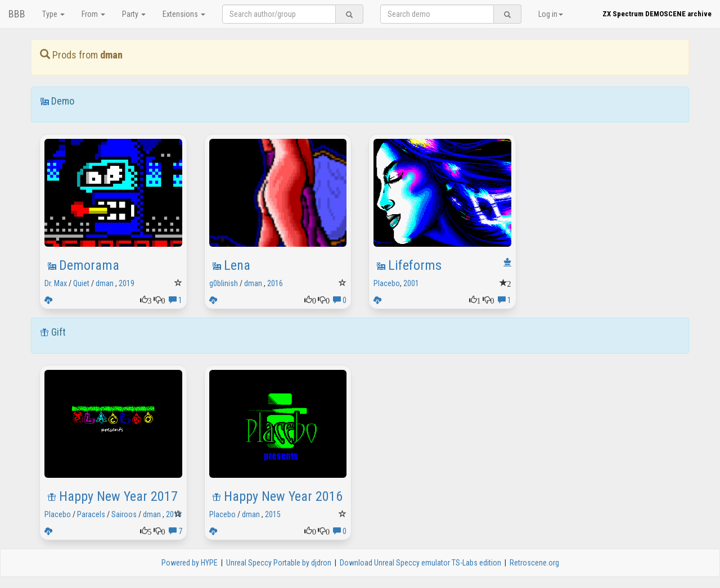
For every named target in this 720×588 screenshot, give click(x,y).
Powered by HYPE (190, 563)
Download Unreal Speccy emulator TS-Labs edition (420, 563)
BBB (17, 14)
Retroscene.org (534, 563)
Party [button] (134, 14)
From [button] (93, 14)
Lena (237, 265)
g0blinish (224, 283)
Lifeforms (415, 265)
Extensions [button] (184, 14)
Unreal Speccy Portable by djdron (279, 563)
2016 (275, 283)
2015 (273, 514)
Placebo (387, 283)
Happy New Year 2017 (118, 496)
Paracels (91, 514)
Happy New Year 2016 (283, 496)
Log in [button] (551, 14)
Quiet (81, 283)
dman (105, 283)
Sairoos (124, 514)
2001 (411, 283)
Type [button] (53, 14)
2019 (127, 283)
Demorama (89, 265)
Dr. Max (56, 283)
